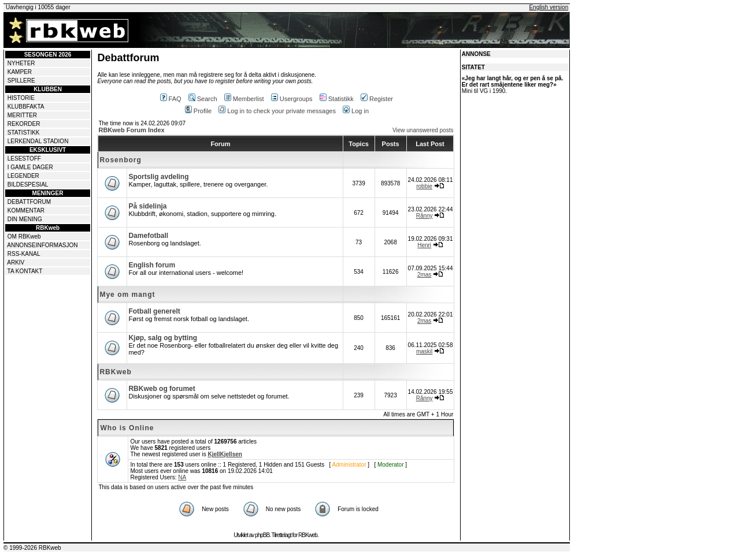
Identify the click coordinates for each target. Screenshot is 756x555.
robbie (424, 186)
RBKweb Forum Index (131, 130)
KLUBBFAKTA (26, 107)
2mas (424, 275)
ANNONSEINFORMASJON (42, 245)
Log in (356, 111)
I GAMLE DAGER (30, 167)
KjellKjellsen (225, 454)
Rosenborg (120, 160)
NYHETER (21, 63)
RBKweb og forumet (162, 389)
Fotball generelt (154, 311)
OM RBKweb (24, 236)
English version (549, 7)
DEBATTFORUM (29, 202)
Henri (424, 245)
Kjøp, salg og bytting (163, 338)
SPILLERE (21, 81)
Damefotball (148, 236)
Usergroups (292, 99)
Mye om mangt (127, 295)
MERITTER (22, 115)
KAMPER (20, 72)
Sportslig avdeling (158, 177)
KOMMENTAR (26, 211)
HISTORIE (21, 98)
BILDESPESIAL (28, 185)
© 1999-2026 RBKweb (32, 548)
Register (377, 99)
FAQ (171, 99)
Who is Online (127, 428)
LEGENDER (23, 176)
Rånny (425, 216)
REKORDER (24, 124)
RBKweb (115, 372)
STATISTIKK (24, 133)
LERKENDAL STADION (38, 141)
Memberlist (244, 99)
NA (182, 477)
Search (203, 99)
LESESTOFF (24, 159)
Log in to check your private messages (277, 111)
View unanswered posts (423, 130)
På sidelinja (147, 206)
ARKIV (16, 262)
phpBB (262, 535)
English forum (152, 265)
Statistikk (337, 99)
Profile (198, 111)
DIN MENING (25, 219)
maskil (424, 351)
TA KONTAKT (25, 271)
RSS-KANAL (24, 254)
